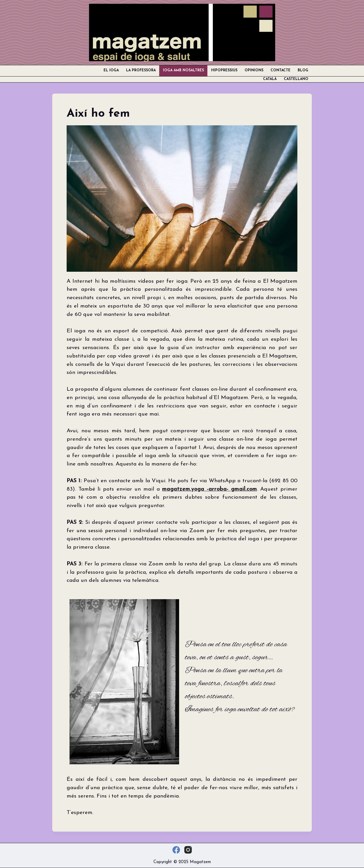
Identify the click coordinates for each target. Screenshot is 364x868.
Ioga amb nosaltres (183, 70)
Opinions (254, 70)
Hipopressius (224, 70)
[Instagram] (188, 850)
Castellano (296, 79)
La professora (141, 70)
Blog (303, 70)
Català (270, 79)
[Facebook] (176, 850)
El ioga (111, 70)
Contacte (280, 70)
